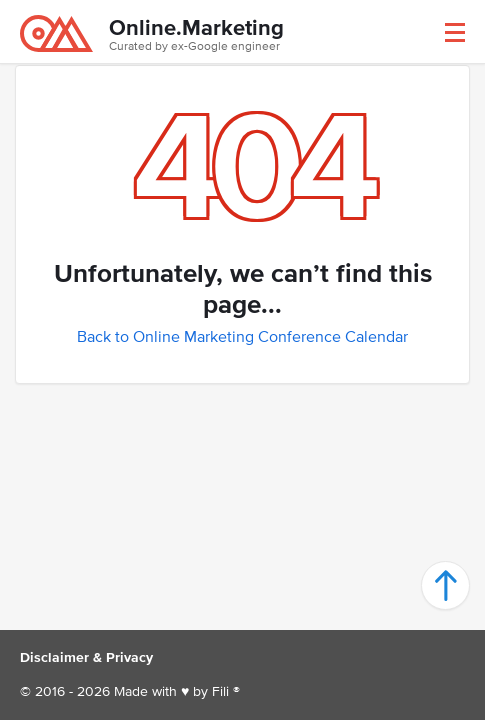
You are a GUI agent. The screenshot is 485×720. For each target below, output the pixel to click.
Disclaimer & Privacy (86, 657)
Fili (220, 691)
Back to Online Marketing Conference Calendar (242, 336)
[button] (455, 32)
